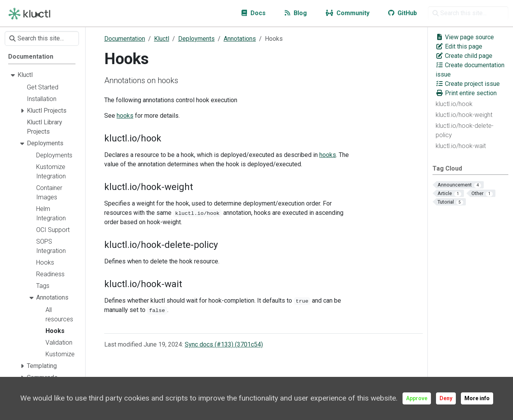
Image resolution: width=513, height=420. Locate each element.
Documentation (125, 39)
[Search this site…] (468, 13)
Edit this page (459, 46)
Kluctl (162, 39)
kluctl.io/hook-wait (461, 146)
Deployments (196, 39)
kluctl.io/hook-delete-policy (465, 130)
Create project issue (468, 84)
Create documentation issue (470, 70)
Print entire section (466, 93)
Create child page (464, 56)
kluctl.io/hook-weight (464, 115)
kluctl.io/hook (454, 104)
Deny (446, 398)
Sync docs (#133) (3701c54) (224, 344)
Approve (417, 398)
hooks (125, 116)
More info (477, 398)
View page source (465, 37)
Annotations (240, 39)
